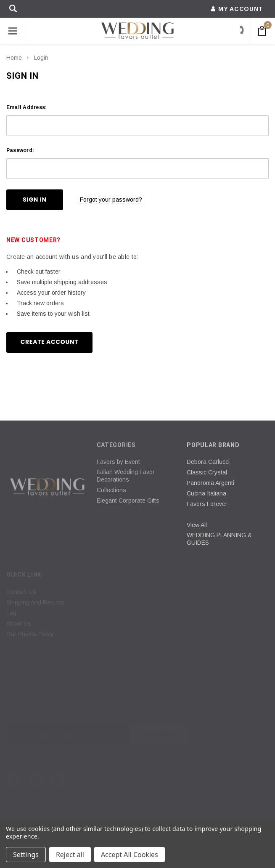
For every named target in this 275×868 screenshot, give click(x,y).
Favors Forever (207, 504)
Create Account (50, 342)
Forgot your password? (111, 200)
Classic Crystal (207, 472)
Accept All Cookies (130, 855)
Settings (26, 855)
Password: (20, 150)
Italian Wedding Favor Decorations (126, 476)
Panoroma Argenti (210, 483)
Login (41, 58)
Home (14, 58)
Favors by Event (118, 462)
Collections (111, 490)
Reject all (70, 855)
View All (197, 525)
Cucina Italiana (206, 493)
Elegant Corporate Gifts (128, 501)
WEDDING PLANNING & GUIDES (219, 539)
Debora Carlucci (208, 462)
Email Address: (26, 107)
